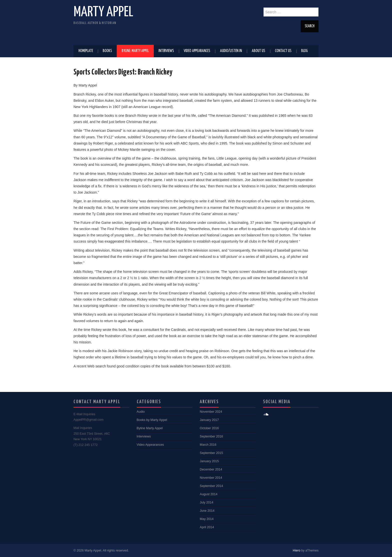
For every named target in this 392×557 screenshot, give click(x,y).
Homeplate (86, 51)
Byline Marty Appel (150, 428)
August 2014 (209, 494)
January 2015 (209, 461)
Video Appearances (197, 51)
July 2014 (206, 502)
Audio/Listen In (231, 51)
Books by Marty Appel (152, 420)
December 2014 (211, 469)
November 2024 (211, 412)
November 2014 (211, 478)
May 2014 (207, 519)
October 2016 (209, 428)
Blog (304, 51)
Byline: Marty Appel (135, 51)
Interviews (166, 51)
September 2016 (211, 436)
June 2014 (207, 511)
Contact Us (283, 51)
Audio (141, 412)
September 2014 (211, 486)
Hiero (296, 550)
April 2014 (207, 527)
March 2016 (208, 445)
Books (107, 51)
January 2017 (209, 420)
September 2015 (211, 453)
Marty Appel (103, 12)
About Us (258, 51)
